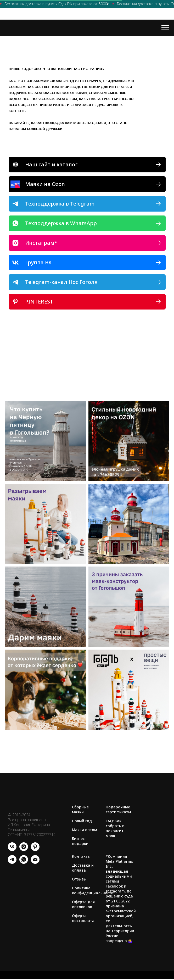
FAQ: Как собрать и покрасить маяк (116, 828)
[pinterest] (35, 850)
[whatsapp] (24, 862)
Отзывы (79, 879)
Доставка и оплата (83, 868)
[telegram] (12, 862)
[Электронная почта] (35, 862)
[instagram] (24, 850)
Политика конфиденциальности (93, 890)
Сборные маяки (80, 809)
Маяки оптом (85, 830)
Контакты (81, 856)
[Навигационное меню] (165, 28)
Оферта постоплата (83, 918)
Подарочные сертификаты (118, 809)
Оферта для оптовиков (83, 904)
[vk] (12, 850)
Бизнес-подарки (80, 841)
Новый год (82, 821)
